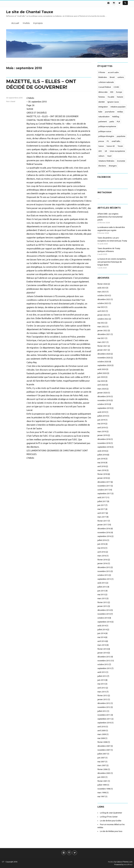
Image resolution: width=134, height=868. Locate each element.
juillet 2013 (102, 676)
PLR (118, 122)
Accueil (15, 23)
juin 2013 (101, 680)
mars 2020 (102, 389)
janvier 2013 (102, 699)
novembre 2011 (104, 715)
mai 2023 (101, 307)
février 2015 (102, 602)
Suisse (101, 146)
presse (101, 141)
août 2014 (102, 626)
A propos (38, 23)
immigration (103, 107)
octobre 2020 (103, 362)
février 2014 (102, 649)
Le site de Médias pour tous (111, 831)
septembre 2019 (104, 408)
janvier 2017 (102, 525)
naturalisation (104, 117)
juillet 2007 (102, 754)
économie (121, 161)
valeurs (101, 156)
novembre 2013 (104, 661)
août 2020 (102, 369)
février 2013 (102, 696)
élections (102, 166)
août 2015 (102, 583)
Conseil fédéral (105, 87)
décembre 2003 (104, 773)
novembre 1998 (104, 789)
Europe (119, 92)
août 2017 (102, 497)
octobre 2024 (103, 295)
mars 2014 (102, 645)
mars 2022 (102, 327)
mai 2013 (101, 684)
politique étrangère (106, 136)
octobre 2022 (103, 319)
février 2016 (102, 560)
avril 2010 (101, 727)
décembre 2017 (104, 482)
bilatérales (103, 77)
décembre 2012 (104, 703)
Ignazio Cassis (113, 102)
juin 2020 (101, 377)
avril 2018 (101, 466)
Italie (100, 112)
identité (102, 102)
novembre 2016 (104, 532)
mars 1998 (102, 793)
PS (108, 141)
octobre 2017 (103, 490)
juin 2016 (101, 544)
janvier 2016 (102, 563)
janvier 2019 (102, 435)
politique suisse (105, 131)
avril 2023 (101, 311)
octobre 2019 (103, 404)
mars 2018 (102, 470)
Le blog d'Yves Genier (109, 817)
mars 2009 (102, 734)
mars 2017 (102, 517)
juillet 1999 (102, 785)
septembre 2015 (104, 579)
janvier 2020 (102, 393)
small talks (116, 141)
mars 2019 (102, 432)
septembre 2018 (104, 447)
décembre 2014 (104, 610)
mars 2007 (102, 765)
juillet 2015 (102, 587)
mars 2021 (102, 342)
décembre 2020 (104, 354)
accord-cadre (113, 72)
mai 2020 (101, 381)
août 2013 (102, 672)
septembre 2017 (104, 494)
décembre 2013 (104, 657)
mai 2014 (101, 637)
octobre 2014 (103, 618)
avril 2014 (101, 641)
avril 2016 (101, 552)
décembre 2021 (104, 334)
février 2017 (102, 521)
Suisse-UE (111, 146)
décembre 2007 (104, 746)
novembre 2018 (104, 443)
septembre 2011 (104, 719)
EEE (112, 92)
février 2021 (102, 346)
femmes (102, 97)
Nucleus (111, 862)
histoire (120, 97)
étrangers (113, 166)
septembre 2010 (104, 723)
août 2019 (102, 412)
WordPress (128, 864)
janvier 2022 (102, 331)
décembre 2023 (104, 299)
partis (112, 122)
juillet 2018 (102, 455)
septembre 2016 (104, 536)
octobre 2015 (103, 575)
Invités (26, 23)
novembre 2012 (104, 707)
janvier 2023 (102, 315)
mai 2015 (101, 595)
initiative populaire (118, 107)
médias (120, 112)
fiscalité (111, 97)
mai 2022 (101, 323)
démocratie (103, 92)
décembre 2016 (104, 529)
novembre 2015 (104, 571)
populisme (121, 136)
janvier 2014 (102, 653)
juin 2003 (101, 777)
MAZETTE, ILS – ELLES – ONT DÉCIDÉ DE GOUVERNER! (41, 84)
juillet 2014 (102, 630)
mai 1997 (101, 797)
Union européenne (117, 151)
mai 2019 (101, 424)
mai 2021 (101, 338)
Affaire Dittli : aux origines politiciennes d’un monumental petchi (110, 217)
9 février (102, 72)
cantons (121, 77)
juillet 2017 (102, 501)
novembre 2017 (104, 486)
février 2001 (102, 781)
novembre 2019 (104, 400)
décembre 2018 (104, 439)
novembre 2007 (104, 750)
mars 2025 (102, 292)
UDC (100, 151)
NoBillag (116, 117)
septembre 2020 (104, 365)
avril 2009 (101, 731)
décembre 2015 (104, 567)
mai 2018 (101, 463)
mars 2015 (102, 598)
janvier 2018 (102, 478)
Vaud (109, 156)
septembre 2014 (104, 622)
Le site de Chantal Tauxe (30, 12)
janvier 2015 (102, 606)
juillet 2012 (102, 711)
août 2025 (102, 288)
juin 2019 (101, 420)
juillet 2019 (102, 416)
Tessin (120, 146)
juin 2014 (101, 633)
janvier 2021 (102, 350)
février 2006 (102, 769)
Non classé (11, 101)
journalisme (110, 112)
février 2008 (102, 742)
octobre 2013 (103, 664)
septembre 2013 (104, 668)
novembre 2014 (104, 614)
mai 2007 (101, 762)
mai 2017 (101, 509)
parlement (103, 122)
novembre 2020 (104, 358)
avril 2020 (101, 385)
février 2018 (102, 474)
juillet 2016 (102, 540)
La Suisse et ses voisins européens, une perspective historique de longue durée (112, 262)
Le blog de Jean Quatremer (111, 813)
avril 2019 (101, 428)
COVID (116, 87)
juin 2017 (101, 505)
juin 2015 (101, 591)
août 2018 (102, 451)
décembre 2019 (104, 396)
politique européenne (107, 126)
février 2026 (102, 284)
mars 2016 (102, 556)
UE (106, 151)
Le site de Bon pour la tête (111, 821)
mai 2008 (101, 738)
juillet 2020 (102, 373)
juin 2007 (101, 758)
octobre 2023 (103, 303)
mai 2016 (101, 548)
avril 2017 (101, 513)
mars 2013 (102, 692)
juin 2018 (101, 459)
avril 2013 (101, 688)
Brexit (112, 77)
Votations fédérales (106, 161)
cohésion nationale (106, 82)
